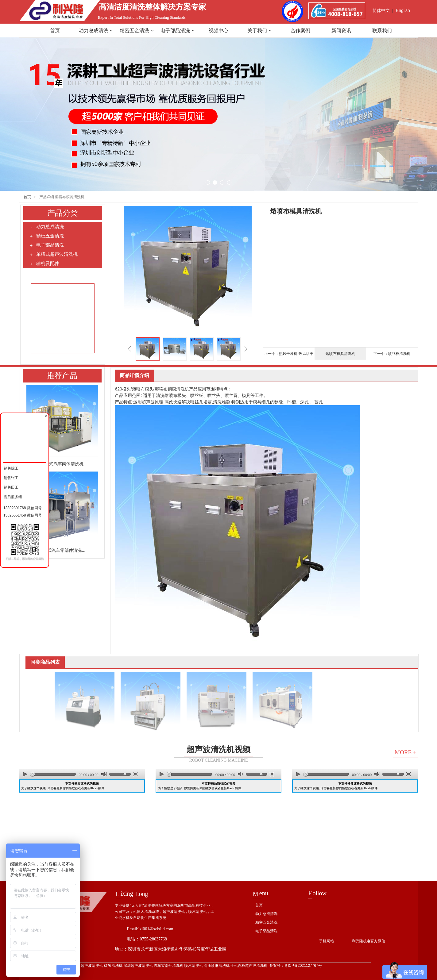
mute (104, 774)
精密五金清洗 (137, 31)
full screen (135, 774)
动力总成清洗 (96, 31)
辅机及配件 (44, 263)
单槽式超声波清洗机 (54, 254)
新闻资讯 (341, 31)
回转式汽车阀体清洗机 (62, 464)
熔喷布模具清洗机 (340, 354)
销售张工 (11, 477)
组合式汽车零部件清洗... (62, 550)
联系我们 (382, 31)
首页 (55, 31)
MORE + (405, 752)
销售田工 (11, 487)
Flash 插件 (97, 788)
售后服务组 (13, 496)
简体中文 (381, 10)
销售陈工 (11, 468)
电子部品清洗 (177, 31)
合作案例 (300, 31)
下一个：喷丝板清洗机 (392, 354)
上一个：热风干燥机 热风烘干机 (289, 356)
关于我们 (259, 31)
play (25, 774)
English (403, 10)
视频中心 (218, 31)
